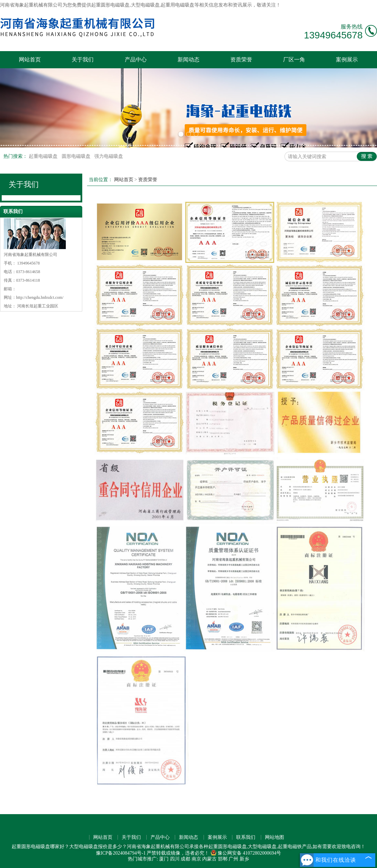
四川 (175, 859)
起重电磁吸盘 (44, 156)
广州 (233, 859)
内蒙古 (209, 859)
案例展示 (347, 60)
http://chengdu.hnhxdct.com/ (40, 297)
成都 (185, 859)
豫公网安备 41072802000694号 (246, 853)
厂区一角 (294, 60)
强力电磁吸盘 (109, 156)
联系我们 (246, 837)
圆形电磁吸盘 (77, 156)
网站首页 (30, 60)
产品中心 (136, 60)
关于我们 (83, 60)
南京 (196, 859)
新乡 (244, 859)
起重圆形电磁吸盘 (110, 5)
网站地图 (275, 837)
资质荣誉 (241, 60)
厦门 (164, 859)
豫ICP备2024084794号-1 (121, 853)
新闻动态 (188, 60)
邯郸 (223, 859)
